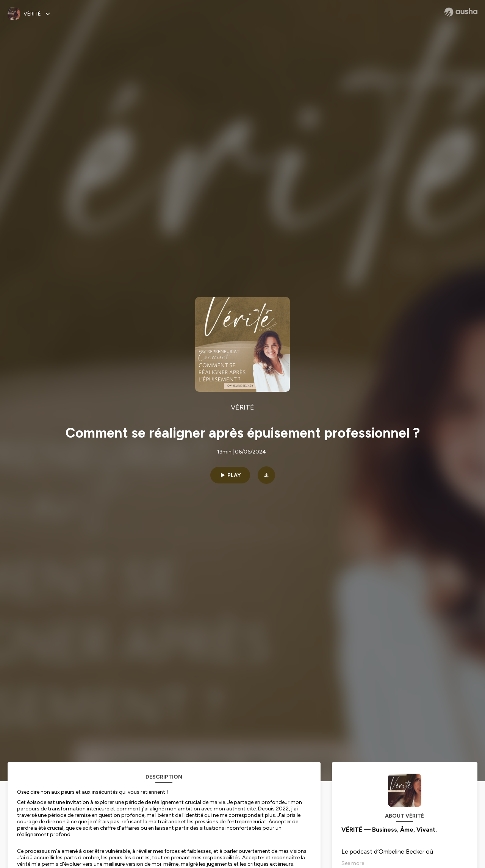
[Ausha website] (461, 12)
